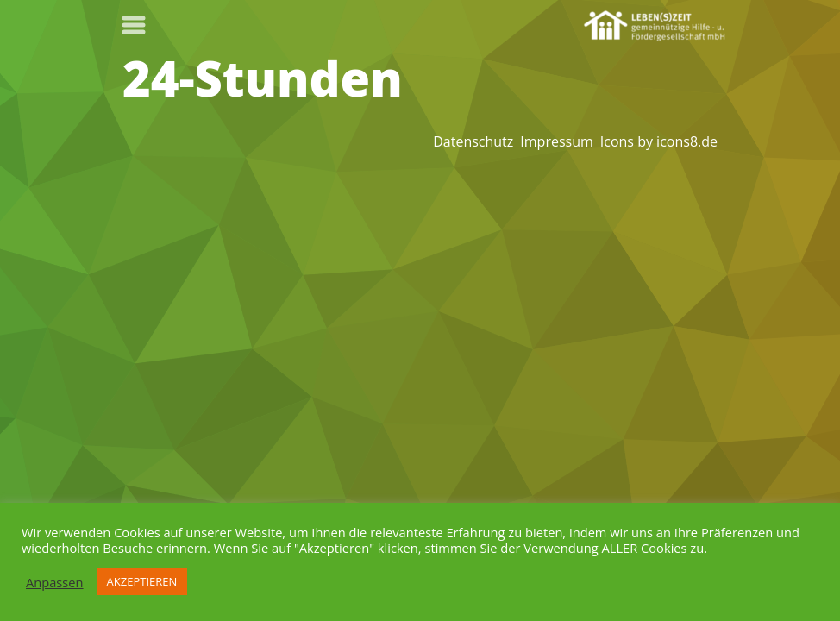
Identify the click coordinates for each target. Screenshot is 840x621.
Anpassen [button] (55, 582)
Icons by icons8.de (659, 141)
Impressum (556, 141)
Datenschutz (473, 141)
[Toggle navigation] (134, 25)
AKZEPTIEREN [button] (142, 581)
